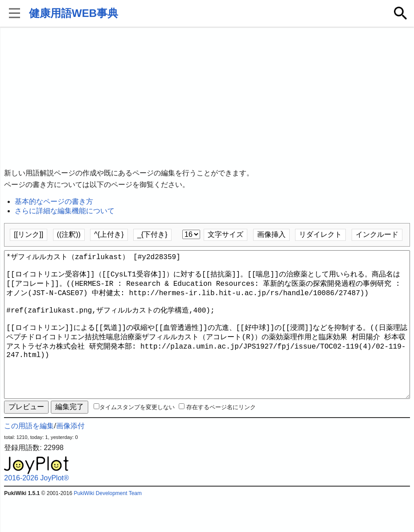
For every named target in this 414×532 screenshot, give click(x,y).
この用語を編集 (29, 458)
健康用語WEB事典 (74, 13)
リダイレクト (320, 234)
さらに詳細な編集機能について (65, 211)
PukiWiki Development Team (108, 525)
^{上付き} (109, 234)
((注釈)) (69, 234)
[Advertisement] (207, 98)
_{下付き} (152, 234)
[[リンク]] (29, 234)
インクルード (377, 234)
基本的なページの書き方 (54, 201)
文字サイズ (225, 234)
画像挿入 (271, 234)
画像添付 (70, 458)
